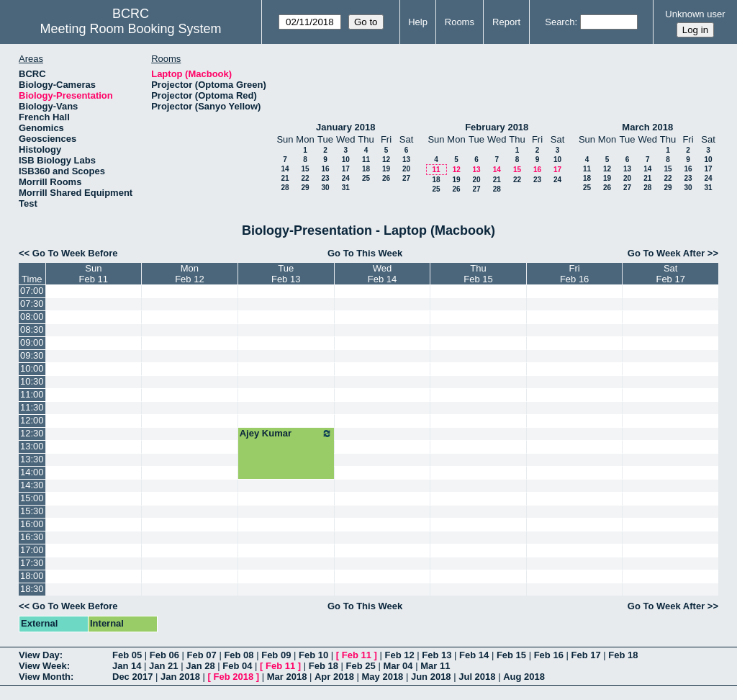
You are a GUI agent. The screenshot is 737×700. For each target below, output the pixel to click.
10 (346, 160)
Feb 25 (361, 666)
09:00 (32, 342)
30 (325, 188)
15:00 (32, 498)
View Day (39, 655)
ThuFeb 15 (478, 274)
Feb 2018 (234, 677)
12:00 (32, 420)
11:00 (32, 394)
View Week (43, 666)
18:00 (32, 576)
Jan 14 (127, 666)
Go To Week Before (75, 253)
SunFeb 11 (94, 274)
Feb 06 (164, 655)
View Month (45, 677)
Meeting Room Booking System (130, 29)
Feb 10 (313, 655)
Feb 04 (237, 666)
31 (346, 188)
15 (305, 169)
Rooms (460, 22)
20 (406, 169)
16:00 (32, 524)
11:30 (32, 407)
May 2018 (383, 677)
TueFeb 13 (286, 274)
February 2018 (497, 127)
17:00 (32, 550)
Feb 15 (511, 655)
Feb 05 (127, 655)
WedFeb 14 (382, 274)
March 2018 (647, 127)
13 (406, 160)
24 (346, 178)
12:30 (32, 433)
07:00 (32, 291)
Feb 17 (585, 655)
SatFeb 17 (670, 274)
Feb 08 (239, 655)
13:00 (32, 446)
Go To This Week (365, 253)
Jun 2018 (431, 677)
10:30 (32, 381)
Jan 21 (163, 666)
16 (325, 169)
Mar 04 (398, 666)
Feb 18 (623, 655)
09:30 (32, 355)
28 (285, 188)
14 (285, 169)
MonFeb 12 (189, 274)
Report (506, 22)
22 (305, 178)
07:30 (32, 304)
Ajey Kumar (286, 434)
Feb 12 (399, 655)
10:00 (32, 368)
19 (386, 169)
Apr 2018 (334, 677)
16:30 (32, 537)
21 (285, 178)
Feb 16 (549, 655)
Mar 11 (435, 666)
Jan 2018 (180, 677)
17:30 (32, 563)
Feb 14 (474, 655)
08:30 (32, 329)
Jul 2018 (477, 677)
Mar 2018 (287, 677)
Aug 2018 (524, 677)
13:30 (32, 459)
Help (418, 22)
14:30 (32, 485)
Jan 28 (200, 666)
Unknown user (695, 14)
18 (366, 169)
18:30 (32, 589)
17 (346, 169)
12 (386, 160)
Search (560, 22)
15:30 (32, 511)
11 (366, 160)
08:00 (32, 317)
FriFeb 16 (574, 274)
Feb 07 (202, 655)
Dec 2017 (132, 677)
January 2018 (345, 127)
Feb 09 (276, 655)
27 (406, 178)
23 (325, 178)
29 (305, 188)
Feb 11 (357, 655)
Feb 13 (437, 655)
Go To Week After (666, 253)
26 (386, 178)
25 (366, 178)
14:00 (32, 472)
